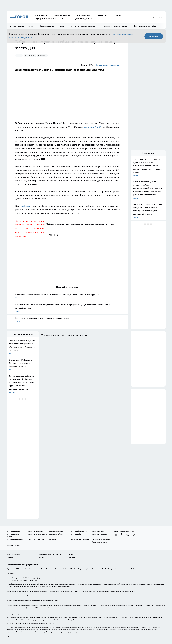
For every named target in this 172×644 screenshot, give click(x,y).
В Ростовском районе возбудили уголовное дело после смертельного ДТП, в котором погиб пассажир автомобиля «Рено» (67, 308)
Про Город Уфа (76, 534)
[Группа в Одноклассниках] (121, 535)
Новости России (62, 15)
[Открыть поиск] (154, 17)
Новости (41, 558)
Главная (72, 558)
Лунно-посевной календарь (114, 26)
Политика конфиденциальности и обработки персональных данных (30, 624)
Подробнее (72, 620)
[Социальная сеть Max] (134, 535)
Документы (53, 540)
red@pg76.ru (34, 580)
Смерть (42, 55)
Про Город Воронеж (14, 531)
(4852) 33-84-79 (24, 580)
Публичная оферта (13, 545)
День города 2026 (83, 19)
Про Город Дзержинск (36, 531)
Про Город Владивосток (15, 540)
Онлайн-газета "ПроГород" (80, 540)
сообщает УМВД (93, 127)
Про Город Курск (98, 531)
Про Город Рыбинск (56, 534)
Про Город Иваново (56, 531)
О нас (71, 554)
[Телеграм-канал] (128, 535)
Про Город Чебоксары (99, 534)
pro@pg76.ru (39, 578)
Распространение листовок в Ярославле (21, 596)
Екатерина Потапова (108, 65)
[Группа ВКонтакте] (115, 535)
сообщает (26, 206)
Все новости (41, 15)
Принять (154, 36)
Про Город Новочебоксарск (37, 534)
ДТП (19, 55)
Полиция (30, 55)
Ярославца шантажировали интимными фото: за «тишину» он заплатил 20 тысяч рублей (67, 296)
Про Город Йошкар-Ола (79, 531)
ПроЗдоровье (84, 15)
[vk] (50, 235)
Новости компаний (13, 554)
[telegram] (59, 235)
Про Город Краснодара (36, 540)
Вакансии (102, 15)
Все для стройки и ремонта (52, 26)
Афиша (118, 15)
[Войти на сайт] (161, 17)
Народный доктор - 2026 (145, 26)
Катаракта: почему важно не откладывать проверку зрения (67, 320)
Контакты (10, 558)
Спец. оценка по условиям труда (18, 614)
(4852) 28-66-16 (28, 578)
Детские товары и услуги (21, 26)
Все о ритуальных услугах (83, 26)
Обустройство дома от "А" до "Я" (51, 19)
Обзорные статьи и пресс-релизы (50, 554)
